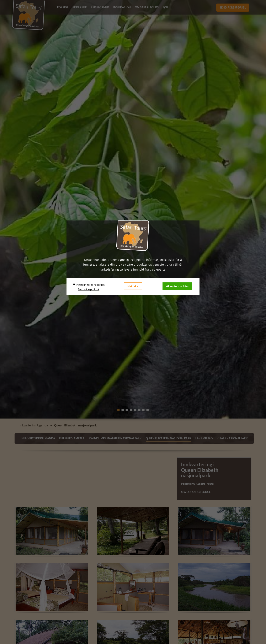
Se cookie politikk (89, 289)
